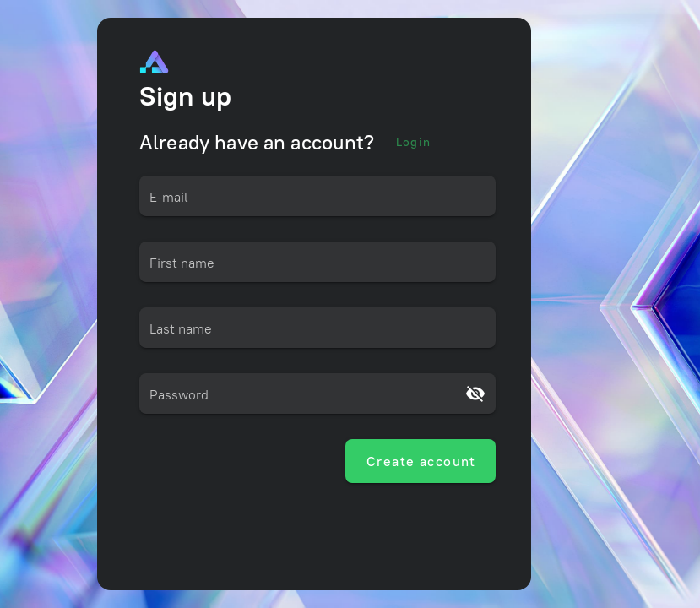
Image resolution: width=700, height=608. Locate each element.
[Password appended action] (475, 394)
